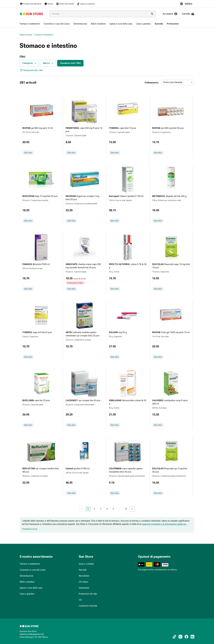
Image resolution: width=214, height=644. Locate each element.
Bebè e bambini (27, 582)
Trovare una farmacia (31, 4)
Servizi (49, 4)
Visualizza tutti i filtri (70, 63)
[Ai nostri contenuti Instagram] (180, 637)
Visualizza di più (30, 529)
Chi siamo (83, 582)
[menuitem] (30, 24)
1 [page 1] (88, 509)
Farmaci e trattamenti (44, 35)
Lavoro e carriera (86, 4)
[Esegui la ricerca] (152, 14)
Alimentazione (26, 576)
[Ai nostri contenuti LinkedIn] (192, 637)
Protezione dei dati (88, 594)
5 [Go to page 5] (113, 509)
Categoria (30, 63)
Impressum (84, 588)
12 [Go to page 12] (126, 509)
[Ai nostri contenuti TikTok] (174, 637)
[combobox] (99, 14)
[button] (187, 4)
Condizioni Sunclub (88, 606)
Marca (48, 63)
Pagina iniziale (26, 35)
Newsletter (84, 576)
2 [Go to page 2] (94, 509)
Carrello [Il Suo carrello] (188, 14)
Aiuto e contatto (86, 564)
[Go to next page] (132, 509)
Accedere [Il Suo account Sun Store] (170, 14)
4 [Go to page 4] (107, 509)
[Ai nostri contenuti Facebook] (186, 637)
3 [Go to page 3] (101, 509)
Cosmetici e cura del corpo (33, 570)
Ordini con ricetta (65, 4)
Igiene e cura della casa (31, 588)
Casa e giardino (27, 594)
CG (80, 600)
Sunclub (83, 570)
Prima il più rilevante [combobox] (173, 82)
